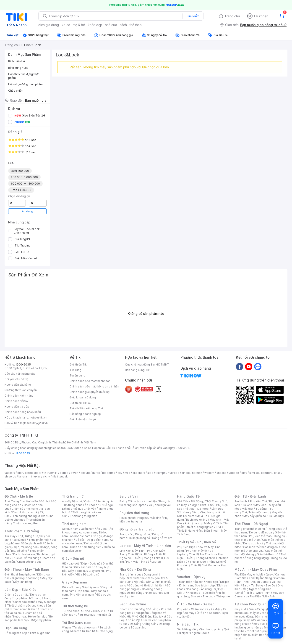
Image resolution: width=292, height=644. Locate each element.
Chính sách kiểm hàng (19, 396)
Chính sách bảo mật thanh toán (90, 381)
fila (54, 476)
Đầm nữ (77, 501)
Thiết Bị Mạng (142, 558)
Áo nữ (66, 501)
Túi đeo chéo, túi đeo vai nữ (80, 611)
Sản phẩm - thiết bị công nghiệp (203, 525)
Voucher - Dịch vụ (191, 577)
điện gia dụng (49, 25)
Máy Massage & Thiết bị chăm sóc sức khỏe (31, 604)
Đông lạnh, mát (32, 543)
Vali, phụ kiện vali (160, 505)
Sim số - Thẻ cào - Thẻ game (210, 596)
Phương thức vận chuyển (21, 390)
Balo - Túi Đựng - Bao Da (259, 585)
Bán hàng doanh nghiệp (85, 414)
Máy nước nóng (259, 512)
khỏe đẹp (95, 25)
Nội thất (139, 582)
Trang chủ (232, 16)
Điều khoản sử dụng (83, 397)
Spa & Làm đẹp (205, 585)
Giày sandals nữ (85, 567)
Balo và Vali (129, 496)
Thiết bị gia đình (40, 633)
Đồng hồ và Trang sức (137, 529)
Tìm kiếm (193, 16)
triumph (161, 473)
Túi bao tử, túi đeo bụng (97, 631)
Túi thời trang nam (77, 622)
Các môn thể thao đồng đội (261, 547)
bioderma (109, 473)
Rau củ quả (19, 540)
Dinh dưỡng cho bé (25, 512)
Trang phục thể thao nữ (250, 529)
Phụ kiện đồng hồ (139, 538)
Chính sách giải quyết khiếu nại (90, 392)
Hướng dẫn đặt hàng (18, 385)
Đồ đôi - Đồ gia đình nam (92, 540)
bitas (277, 473)
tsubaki (64, 476)
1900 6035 (23, 453)
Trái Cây (10, 536)
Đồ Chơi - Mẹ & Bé (19, 496)
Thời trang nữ (73, 496)
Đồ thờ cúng (135, 593)
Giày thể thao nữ (267, 554)
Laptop (156, 562)
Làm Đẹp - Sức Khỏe (21, 590)
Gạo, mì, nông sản (26, 547)
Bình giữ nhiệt (17, 61)
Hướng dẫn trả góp (17, 407)
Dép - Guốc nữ (91, 563)
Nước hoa (20, 616)
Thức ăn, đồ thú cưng (26, 558)
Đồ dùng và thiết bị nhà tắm (146, 585)
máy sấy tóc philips (263, 613)
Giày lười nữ (96, 571)
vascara (10, 473)
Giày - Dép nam (74, 582)
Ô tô (199, 613)
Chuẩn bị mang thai (25, 523)
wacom (209, 473)
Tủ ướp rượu (276, 516)
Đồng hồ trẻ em (162, 538)
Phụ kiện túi (103, 615)
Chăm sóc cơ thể (24, 602)
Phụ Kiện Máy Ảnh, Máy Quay (254, 574)
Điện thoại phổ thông (26, 578)
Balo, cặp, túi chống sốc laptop (146, 503)
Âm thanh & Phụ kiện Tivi (251, 501)
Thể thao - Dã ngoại (196, 509)
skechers (139, 473)
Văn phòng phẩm (210, 629)
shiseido (10, 476)
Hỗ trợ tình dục (38, 616)
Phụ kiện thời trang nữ (134, 518)
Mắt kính (155, 518)
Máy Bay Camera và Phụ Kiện (259, 595)
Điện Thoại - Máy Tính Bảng (27, 569)
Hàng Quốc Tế (188, 496)
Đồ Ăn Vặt (134, 620)
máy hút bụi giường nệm (259, 626)
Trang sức (126, 534)
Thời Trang (212, 501)
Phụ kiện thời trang (134, 513)
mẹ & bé (79, 25)
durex (96, 473)
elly (120, 473)
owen (74, 473)
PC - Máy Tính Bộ (138, 562)
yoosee (234, 473)
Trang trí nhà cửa (130, 574)
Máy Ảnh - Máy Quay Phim (256, 569)
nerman (197, 473)
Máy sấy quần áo (255, 516)
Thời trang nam (74, 524)
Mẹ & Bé (202, 516)
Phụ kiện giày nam (82, 595)
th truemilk (51, 473)
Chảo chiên (16, 91)
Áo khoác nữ (93, 505)
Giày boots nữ (77, 571)
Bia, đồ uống (19, 551)
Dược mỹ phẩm (41, 620)
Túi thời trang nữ (75, 606)
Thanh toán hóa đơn (190, 582)
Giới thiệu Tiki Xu (81, 403)
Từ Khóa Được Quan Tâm (254, 604)
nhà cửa (111, 25)
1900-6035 (23, 364)
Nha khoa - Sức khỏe (201, 593)
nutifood (174, 473)
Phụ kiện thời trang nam (144, 520)
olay (244, 473)
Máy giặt (248, 509)
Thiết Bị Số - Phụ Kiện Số (196, 542)
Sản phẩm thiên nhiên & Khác (28, 607)
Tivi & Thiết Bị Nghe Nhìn (200, 529)
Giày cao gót (70, 563)
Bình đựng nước (18, 68)
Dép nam (83, 591)
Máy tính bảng (23, 582)
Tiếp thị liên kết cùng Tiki (86, 408)
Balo (123, 501)
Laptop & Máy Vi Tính (208, 523)
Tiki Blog (76, 370)
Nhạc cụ (150, 593)
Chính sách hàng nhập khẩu (23, 412)
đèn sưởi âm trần (253, 635)
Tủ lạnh (247, 505)
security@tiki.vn (37, 423)
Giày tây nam (90, 587)
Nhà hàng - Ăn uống (199, 589)
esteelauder (33, 473)
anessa (221, 473)
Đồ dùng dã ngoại (261, 532)
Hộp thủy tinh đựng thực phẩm (24, 76)
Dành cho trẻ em (24, 554)
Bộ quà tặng (139, 627)
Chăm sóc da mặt (16, 595)
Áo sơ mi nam (88, 532)
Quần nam (87, 529)
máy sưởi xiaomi (264, 624)
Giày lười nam (71, 587)
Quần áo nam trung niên (86, 547)
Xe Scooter (212, 613)
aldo (150, 473)
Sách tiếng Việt (187, 629)
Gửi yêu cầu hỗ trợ (16, 379)
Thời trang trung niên (83, 516)
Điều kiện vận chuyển (83, 419)
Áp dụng (27, 211)
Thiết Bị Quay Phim (258, 593)
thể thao (136, 25)
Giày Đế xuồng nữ (88, 574)
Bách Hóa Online (133, 604)
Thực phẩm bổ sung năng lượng (261, 556)
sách (123, 25)
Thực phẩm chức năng (27, 598)
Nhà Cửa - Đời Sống (135, 569)
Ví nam (66, 627)
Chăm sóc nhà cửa (29, 562)
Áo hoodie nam (80, 536)
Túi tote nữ (86, 615)
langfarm (24, 476)
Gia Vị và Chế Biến (139, 616)
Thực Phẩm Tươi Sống (22, 531)
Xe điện (216, 609)
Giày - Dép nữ (73, 558)
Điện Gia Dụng (16, 628)
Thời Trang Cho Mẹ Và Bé (21, 501)
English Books (200, 633)
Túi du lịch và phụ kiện (142, 501)
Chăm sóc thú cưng (132, 609)
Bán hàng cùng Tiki (138, 370)
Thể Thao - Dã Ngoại (251, 524)
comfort (266, 473)
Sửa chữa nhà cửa (139, 578)
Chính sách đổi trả (16, 401)
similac (254, 473)
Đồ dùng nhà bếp (16, 633)
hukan (37, 476)
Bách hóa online (197, 520)
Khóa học (212, 582)
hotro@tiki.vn (38, 417)
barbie (64, 473)
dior (20, 473)
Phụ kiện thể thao (260, 536)
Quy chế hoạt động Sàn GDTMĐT (147, 364)
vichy (46, 476)
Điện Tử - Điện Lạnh (250, 496)
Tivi (244, 512)
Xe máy (189, 613)
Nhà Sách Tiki (188, 624)
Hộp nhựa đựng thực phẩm (25, 84)
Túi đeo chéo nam (85, 627)
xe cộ (66, 25)
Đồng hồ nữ (142, 534)
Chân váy (90, 509)
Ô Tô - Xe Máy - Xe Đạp (196, 604)
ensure (85, 473)
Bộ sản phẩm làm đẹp (29, 618)
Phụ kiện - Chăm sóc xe (193, 609)
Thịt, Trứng (25, 536)
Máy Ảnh (269, 596)
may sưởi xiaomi (255, 620)
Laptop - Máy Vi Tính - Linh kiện (145, 546)
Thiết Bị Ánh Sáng (260, 578)
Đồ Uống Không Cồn (143, 624)
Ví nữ (104, 611)
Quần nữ (90, 501)
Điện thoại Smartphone (20, 574)
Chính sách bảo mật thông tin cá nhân (94, 386)
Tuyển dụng (77, 375)
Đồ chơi (45, 501)
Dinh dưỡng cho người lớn (29, 516)
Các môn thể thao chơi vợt (260, 549)
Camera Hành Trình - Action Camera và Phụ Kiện (260, 582)
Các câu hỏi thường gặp (20, 374)
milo (127, 473)
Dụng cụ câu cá (253, 543)
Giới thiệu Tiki (78, 364)
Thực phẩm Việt (39, 540)
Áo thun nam (70, 529)
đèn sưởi (254, 609)
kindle (186, 473)
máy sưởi (240, 609)
